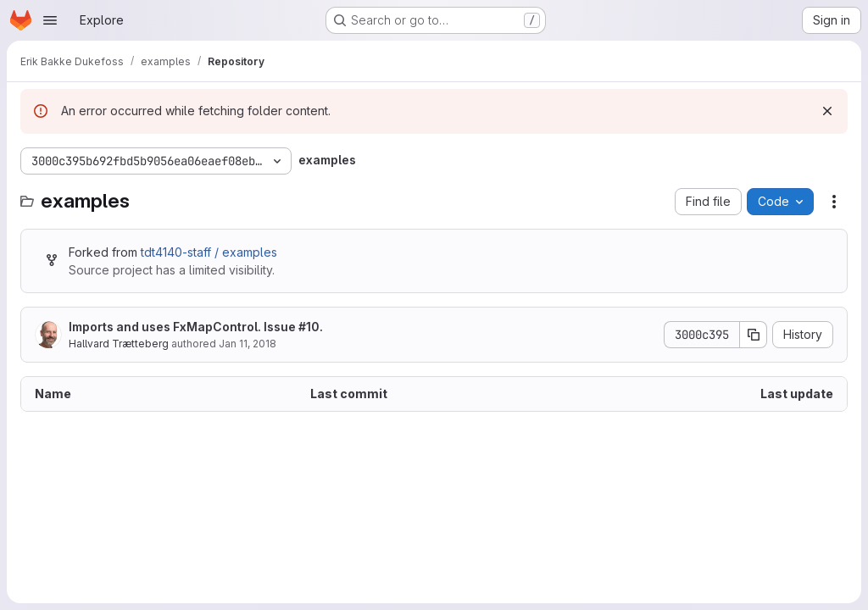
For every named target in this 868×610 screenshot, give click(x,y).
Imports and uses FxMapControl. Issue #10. (196, 327)
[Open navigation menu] (50, 20)
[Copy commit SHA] (754, 335)
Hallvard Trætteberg (119, 344)
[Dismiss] (827, 111)
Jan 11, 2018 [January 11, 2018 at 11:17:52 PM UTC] (248, 344)
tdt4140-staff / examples (209, 252)
